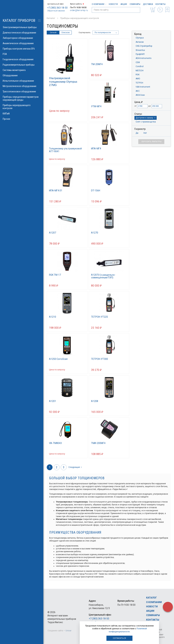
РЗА (22, 54)
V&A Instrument (143, 87)
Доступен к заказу (146, 118)
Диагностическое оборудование (22, 33)
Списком (65, 33)
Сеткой (53, 33)
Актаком (140, 42)
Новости (113, 4)
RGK (138, 75)
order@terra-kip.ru (79, 10)
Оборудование (22, 75)
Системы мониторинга (22, 70)
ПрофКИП (140, 54)
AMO (138, 79)
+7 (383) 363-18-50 (57, 8)
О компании (99, 4)
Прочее (22, 119)
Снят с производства (146, 122)
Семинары (135, 4)
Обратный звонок (56, 11)
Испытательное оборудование (22, 81)
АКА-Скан (140, 95)
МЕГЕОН (140, 71)
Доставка (148, 4)
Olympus (140, 38)
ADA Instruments (144, 58)
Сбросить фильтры (151, 142)
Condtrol (140, 66)
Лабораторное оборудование (22, 38)
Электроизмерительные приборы (22, 27)
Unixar (68, 631)
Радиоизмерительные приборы (22, 65)
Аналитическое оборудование (22, 43)
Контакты (160, 4)
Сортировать (85, 33)
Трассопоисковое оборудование (22, 91)
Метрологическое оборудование (22, 86)
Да (137, 133)
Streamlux (140, 50)
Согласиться (119, 638)
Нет (145, 133)
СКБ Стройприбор (144, 46)
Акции (124, 4)
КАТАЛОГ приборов (19, 20)
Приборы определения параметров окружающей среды (22, 98)
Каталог (151, 598)
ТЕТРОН (139, 83)
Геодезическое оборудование (22, 59)
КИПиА (22, 114)
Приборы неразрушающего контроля (22, 107)
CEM (138, 62)
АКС (138, 91)
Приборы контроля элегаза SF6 (22, 49)
